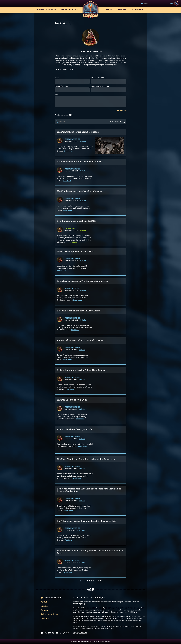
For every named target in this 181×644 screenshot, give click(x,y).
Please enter (98, 78)
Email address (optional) (100, 86)
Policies (45, 606)
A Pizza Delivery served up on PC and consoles (80, 340)
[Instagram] (53, 633)
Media (109, 10)
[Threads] (61, 633)
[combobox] (153, 3)
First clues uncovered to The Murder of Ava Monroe (83, 281)
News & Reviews (69, 10)
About (44, 602)
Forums (122, 10)
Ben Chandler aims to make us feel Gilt (76, 221)
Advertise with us (49, 614)
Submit (122, 111)
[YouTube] (57, 633)
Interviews (70, 228)
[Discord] (49, 633)
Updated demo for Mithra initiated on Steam (79, 162)
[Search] (153, 3)
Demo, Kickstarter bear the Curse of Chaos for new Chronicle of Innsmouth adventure (89, 490)
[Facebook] (42, 633)
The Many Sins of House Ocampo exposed (78, 132)
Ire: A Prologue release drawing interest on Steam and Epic (87, 521)
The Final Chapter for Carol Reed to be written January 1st (86, 459)
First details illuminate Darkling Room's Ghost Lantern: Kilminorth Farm (90, 552)
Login (171, 3)
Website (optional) (61, 86)
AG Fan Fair (137, 10)
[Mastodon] (64, 633)
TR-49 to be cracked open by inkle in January (80, 191)
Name (57, 78)
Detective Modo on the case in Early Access (79, 311)
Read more (68, 151)
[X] (46, 633)
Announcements (72, 139)
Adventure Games (46, 10)
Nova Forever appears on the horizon (76, 251)
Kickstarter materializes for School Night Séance (81, 370)
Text (56, 95)
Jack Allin (83, 141)
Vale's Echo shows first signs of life (74, 429)
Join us (44, 610)
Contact (45, 618)
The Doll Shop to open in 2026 (72, 400)
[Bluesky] (68, 633)
